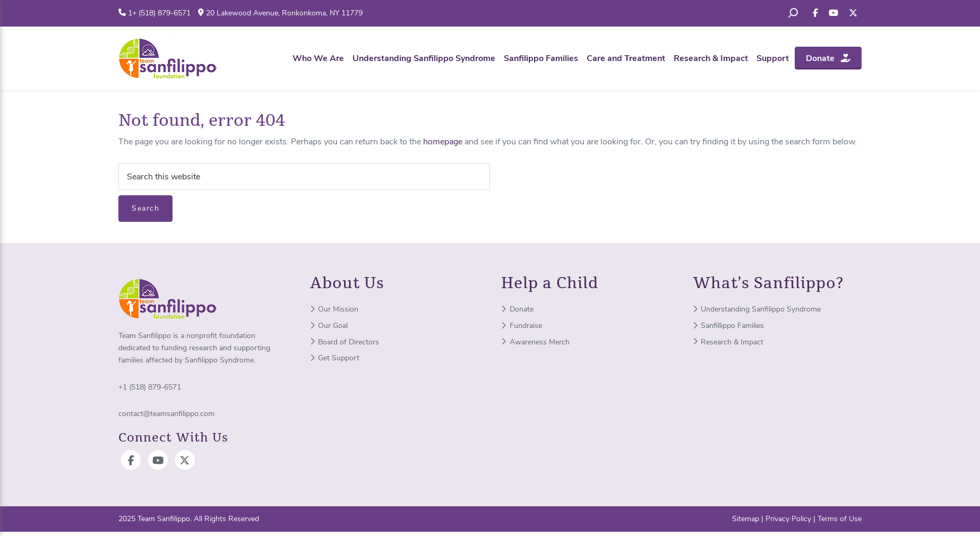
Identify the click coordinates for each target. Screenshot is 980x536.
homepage (443, 142)
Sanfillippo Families (729, 326)
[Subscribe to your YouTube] (833, 13)
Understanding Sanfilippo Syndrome (757, 309)
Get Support (335, 358)
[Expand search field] (793, 13)
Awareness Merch (535, 342)
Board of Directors (345, 342)
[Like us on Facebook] (815, 13)
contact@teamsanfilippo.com (166, 414)
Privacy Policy (788, 519)
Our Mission (334, 309)
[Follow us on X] (853, 13)
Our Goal (329, 326)
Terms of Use (840, 519)
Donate (517, 309)
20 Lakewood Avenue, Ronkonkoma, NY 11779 (284, 13)
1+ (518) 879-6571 (159, 13)
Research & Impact (728, 342)
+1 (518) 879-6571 (150, 387)
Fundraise (522, 326)
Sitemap (746, 519)
